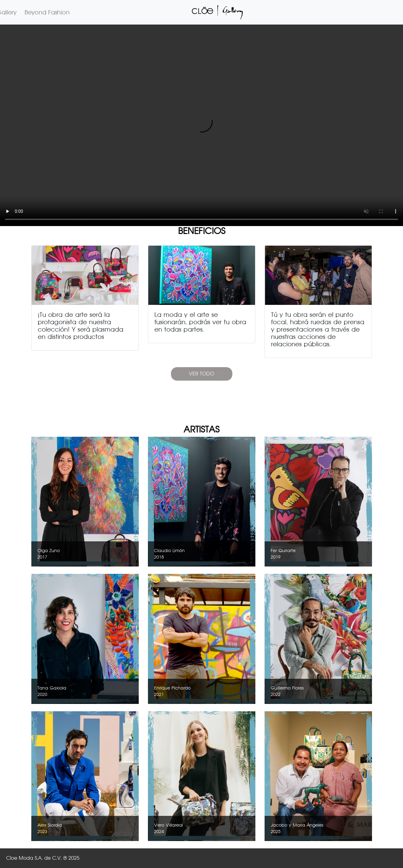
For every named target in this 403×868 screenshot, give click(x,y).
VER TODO (201, 374)
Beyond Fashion (47, 12)
